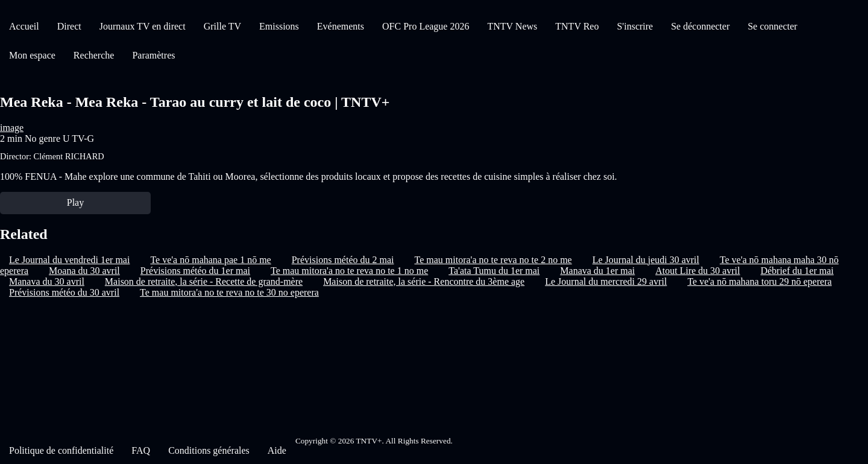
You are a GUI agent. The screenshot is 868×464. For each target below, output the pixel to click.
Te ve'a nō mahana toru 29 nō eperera (759, 281)
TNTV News (512, 26)
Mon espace (32, 55)
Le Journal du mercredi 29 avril (606, 281)
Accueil (24, 26)
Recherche (94, 55)
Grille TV (222, 26)
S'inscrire (635, 26)
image (12, 128)
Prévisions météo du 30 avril (64, 292)
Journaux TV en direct (143, 26)
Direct (69, 26)
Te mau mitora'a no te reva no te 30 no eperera (229, 292)
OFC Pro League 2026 (426, 26)
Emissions (279, 26)
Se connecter (772, 26)
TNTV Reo (577, 26)
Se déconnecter (700, 26)
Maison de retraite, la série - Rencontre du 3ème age (424, 281)
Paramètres (153, 55)
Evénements (341, 26)
